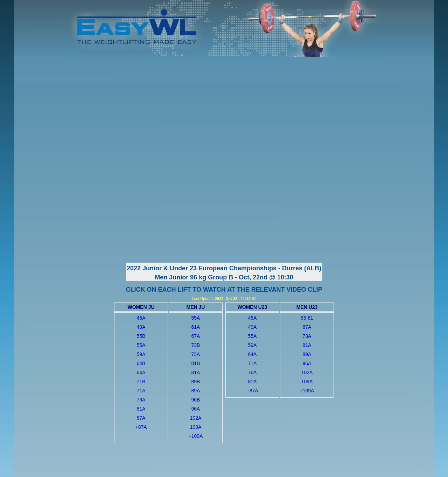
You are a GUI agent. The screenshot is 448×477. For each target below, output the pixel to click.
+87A (141, 427)
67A (196, 336)
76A (141, 400)
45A (141, 318)
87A (141, 418)
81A (141, 409)
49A (141, 327)
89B (196, 382)
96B (196, 400)
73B (196, 345)
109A (196, 427)
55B (141, 336)
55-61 (307, 318)
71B (141, 382)
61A (196, 327)
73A (196, 354)
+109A (196, 436)
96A (196, 409)
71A (141, 391)
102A (196, 418)
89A (196, 391)
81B (196, 363)
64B (141, 363)
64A (141, 372)
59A (141, 354)
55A (141, 345)
